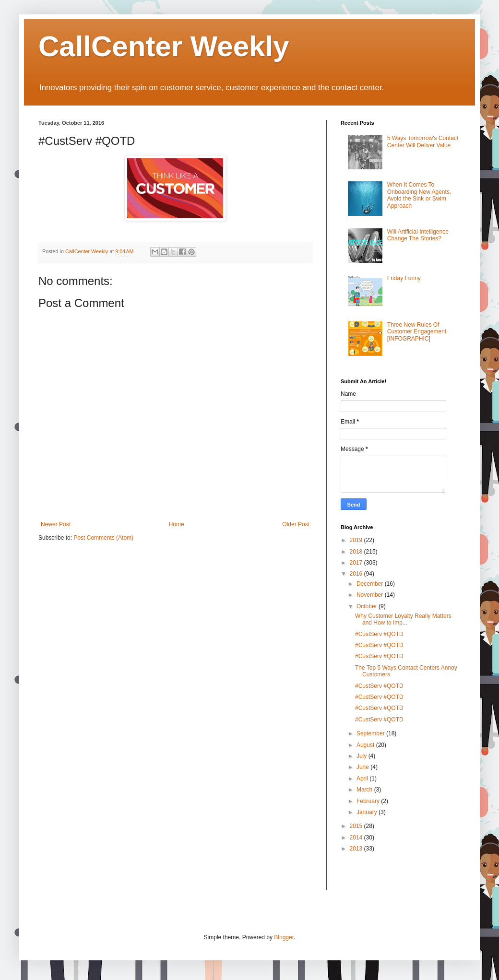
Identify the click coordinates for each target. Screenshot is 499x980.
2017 (357, 563)
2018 (357, 552)
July (362, 756)
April (363, 779)
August (366, 745)
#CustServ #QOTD (379, 634)
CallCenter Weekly (164, 46)
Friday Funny (404, 278)
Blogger (284, 937)
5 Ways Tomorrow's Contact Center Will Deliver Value (423, 142)
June (363, 767)
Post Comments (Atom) (103, 538)
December (371, 584)
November (371, 595)
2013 (357, 849)
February (369, 801)
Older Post (296, 524)
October (368, 606)
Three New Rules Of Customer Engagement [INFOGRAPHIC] (417, 332)
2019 (357, 540)
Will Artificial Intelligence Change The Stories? (418, 235)
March (365, 790)
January (368, 812)
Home (177, 524)
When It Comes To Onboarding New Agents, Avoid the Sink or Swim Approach (419, 195)
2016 (357, 574)
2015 (357, 826)
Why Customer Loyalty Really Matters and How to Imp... (403, 619)
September (371, 733)
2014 (357, 838)
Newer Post (56, 524)
